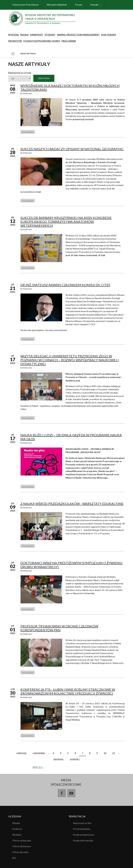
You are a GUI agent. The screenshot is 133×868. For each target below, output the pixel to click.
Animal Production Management (78, 35)
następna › (59, 759)
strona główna (28, 132)
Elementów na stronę (20, 73)
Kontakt (94, 5)
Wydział (14, 35)
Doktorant (109, 35)
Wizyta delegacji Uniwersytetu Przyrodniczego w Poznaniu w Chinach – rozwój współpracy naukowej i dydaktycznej (70, 360)
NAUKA (25, 35)
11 (114, 753)
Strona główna (13, 54)
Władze (16, 823)
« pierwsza (21, 753)
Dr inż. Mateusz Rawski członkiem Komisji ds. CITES (65, 285)
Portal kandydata (82, 829)
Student (50, 35)
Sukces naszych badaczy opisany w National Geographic (72, 149)
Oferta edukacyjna (22, 840)
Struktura (17, 829)
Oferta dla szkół (20, 852)
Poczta (79, 5)
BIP (14, 858)
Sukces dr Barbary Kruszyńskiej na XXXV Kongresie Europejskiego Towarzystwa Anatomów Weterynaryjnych (66, 222)
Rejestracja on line (82, 823)
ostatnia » (75, 759)
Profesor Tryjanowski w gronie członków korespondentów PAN (59, 628)
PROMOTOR (15, 41)
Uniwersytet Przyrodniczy (25, 5)
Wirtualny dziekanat (57, 5)
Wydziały (17, 835)
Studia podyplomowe (84, 835)
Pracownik (69, 41)
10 (105, 753)
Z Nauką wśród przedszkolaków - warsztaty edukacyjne (72, 504)
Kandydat (37, 35)
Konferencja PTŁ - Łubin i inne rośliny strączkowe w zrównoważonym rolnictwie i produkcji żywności (68, 691)
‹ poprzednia (39, 753)
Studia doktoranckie (83, 840)
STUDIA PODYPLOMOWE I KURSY (42, 41)
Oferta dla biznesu (22, 846)
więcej (37, 767)
